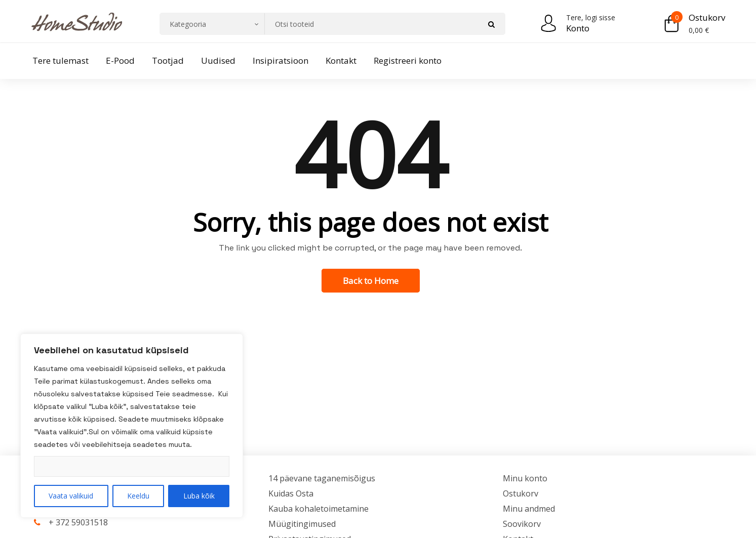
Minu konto (525, 478)
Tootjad (168, 60)
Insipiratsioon (281, 60)
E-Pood (120, 60)
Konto (578, 28)
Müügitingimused (302, 524)
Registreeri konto (408, 60)
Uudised (218, 60)
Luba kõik (199, 496)
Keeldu (138, 496)
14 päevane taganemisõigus (322, 478)
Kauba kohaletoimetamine (319, 509)
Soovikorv (522, 524)
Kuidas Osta (291, 493)
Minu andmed (529, 509)
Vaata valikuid (71, 496)
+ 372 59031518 (78, 522)
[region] (132, 426)
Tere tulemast (61, 60)
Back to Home (371, 281)
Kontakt (341, 60)
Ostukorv (707, 17)
